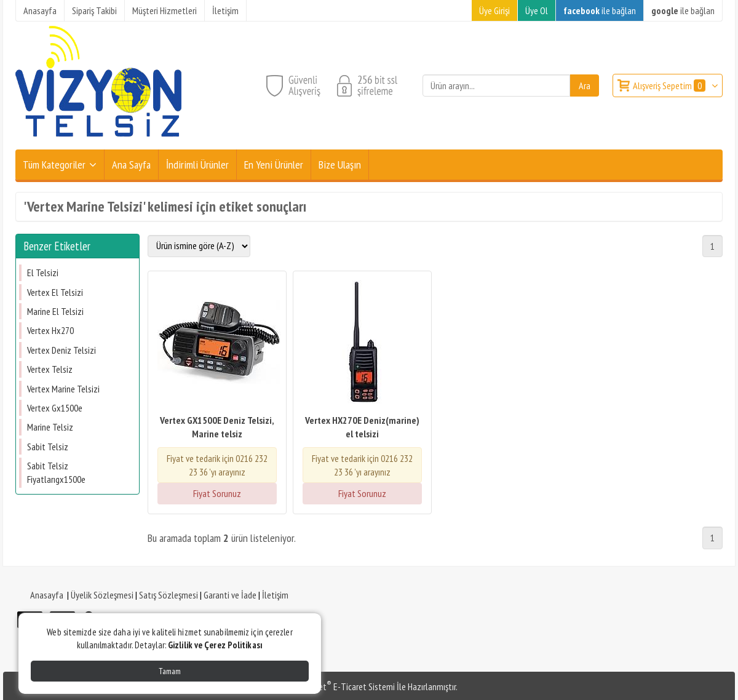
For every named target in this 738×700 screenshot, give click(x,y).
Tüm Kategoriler (54, 165)
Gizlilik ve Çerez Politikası (215, 645)
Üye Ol (537, 10)
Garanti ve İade (230, 595)
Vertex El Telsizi (55, 292)
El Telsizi (43, 272)
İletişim (275, 595)
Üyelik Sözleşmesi (102, 595)
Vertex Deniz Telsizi (61, 350)
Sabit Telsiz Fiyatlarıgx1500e (56, 472)
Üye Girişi (494, 10)
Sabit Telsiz (48, 447)
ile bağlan (600, 10)
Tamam (170, 671)
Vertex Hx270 (50, 330)
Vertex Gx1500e (55, 408)
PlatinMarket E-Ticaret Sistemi (338, 686)
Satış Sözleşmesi (169, 595)
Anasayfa (47, 595)
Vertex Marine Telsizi (63, 389)
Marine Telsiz (50, 427)
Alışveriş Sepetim (670, 86)
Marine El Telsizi (55, 311)
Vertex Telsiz (50, 369)
